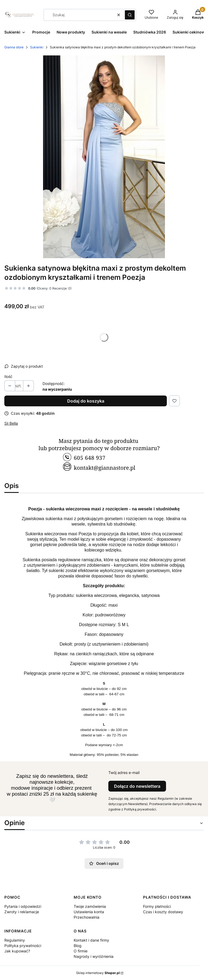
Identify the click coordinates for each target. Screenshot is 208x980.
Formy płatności (157, 906)
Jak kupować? (17, 951)
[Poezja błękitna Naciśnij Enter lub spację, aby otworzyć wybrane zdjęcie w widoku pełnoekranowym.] (104, 157)
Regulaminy (15, 940)
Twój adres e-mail (124, 773)
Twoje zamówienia (90, 906)
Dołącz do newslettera (137, 786)
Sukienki (37, 47)
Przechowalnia (87, 917)
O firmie (81, 951)
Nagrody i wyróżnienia (94, 956)
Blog (78, 946)
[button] (130, 15)
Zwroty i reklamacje (22, 912)
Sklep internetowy (98, 973)
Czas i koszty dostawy (163, 912)
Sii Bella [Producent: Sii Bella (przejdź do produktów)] (11, 423)
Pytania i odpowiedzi (23, 906)
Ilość (8, 376)
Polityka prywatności (23, 946)
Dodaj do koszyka (86, 401)
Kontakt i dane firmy (91, 940)
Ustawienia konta (89, 912)
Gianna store (14, 47)
